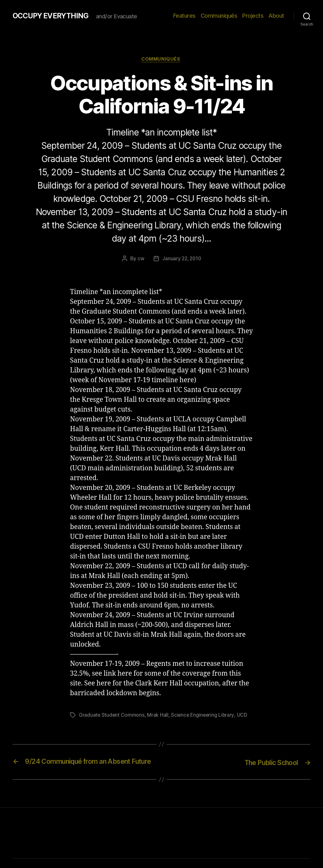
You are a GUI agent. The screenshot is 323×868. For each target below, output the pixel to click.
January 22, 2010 (182, 259)
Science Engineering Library (204, 716)
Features (184, 16)
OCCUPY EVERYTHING (53, 16)
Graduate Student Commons (112, 716)
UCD (244, 716)
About (276, 16)
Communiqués (219, 16)
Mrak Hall (158, 716)
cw (140, 259)
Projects (253, 16)
